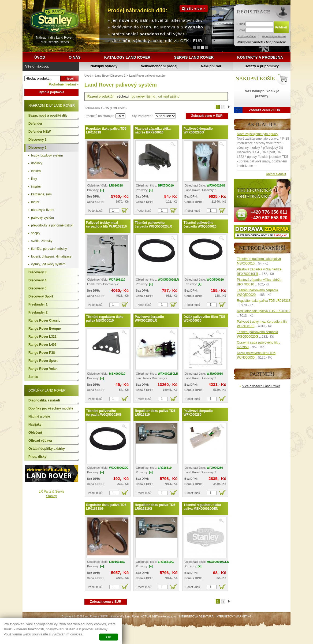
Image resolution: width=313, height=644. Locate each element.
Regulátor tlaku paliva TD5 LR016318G (106, 507)
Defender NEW (40, 132)
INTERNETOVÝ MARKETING (234, 617)
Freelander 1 (38, 304)
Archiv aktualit (276, 174)
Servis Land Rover (194, 57)
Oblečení (35, 433)
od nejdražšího (169, 96)
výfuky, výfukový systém (48, 264)
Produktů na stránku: (100, 116)
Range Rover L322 (42, 337)
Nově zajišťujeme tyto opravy (258, 134)
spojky (36, 233)
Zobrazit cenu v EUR (207, 116)
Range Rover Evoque (45, 329)
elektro (36, 171)
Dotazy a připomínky (262, 66)
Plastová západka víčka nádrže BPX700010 (153, 131)
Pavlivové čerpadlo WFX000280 (198, 413)
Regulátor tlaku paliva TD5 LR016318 (106, 131)
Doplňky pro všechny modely (51, 408)
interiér (36, 187)
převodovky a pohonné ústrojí (52, 225)
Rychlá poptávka (51, 92)
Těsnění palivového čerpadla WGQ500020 (200, 225)
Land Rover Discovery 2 (110, 76)
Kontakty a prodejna (260, 57)
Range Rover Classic (44, 321)
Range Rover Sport (43, 361)
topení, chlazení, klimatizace (51, 256)
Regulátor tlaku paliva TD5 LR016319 (155, 413)
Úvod (40, 57)
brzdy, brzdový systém (47, 155)
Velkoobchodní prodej (159, 66)
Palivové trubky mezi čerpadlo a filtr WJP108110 (106, 225)
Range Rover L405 (42, 345)
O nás (74, 57)
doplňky (37, 163)
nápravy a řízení (43, 210)
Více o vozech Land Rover (261, 386)
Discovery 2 (37, 148)
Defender (35, 124)
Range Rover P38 (42, 353)
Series (33, 377)
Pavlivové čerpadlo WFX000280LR (149, 319)
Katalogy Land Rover (127, 57)
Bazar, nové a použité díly (48, 116)
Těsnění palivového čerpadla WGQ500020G (104, 413)
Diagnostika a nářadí (44, 400)
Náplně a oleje (39, 416)
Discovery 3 (37, 272)
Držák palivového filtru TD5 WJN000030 (204, 319)
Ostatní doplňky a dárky (47, 449)
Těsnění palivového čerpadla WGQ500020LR (153, 225)
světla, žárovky (42, 241)
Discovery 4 (37, 280)
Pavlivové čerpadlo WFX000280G (198, 131)
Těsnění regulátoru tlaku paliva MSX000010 (105, 319)
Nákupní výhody (104, 66)
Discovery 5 (37, 288)
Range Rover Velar (43, 369)
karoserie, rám (41, 194)
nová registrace (247, 36)
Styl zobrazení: (143, 116)
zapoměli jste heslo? (274, 36)
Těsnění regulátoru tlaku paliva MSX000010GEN (202, 507)
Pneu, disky (37, 457)
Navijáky (35, 425)
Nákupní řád (211, 66)
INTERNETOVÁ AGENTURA (196, 617)
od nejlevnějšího (144, 96)
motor (35, 202)
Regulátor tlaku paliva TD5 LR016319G (155, 507)
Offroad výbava (40, 441)
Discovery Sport (41, 296)
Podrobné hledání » (64, 84)
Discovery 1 (37, 140)
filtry (34, 179)
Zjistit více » (194, 8)
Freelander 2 (38, 312)
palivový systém (42, 218)
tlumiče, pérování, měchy (49, 249)
